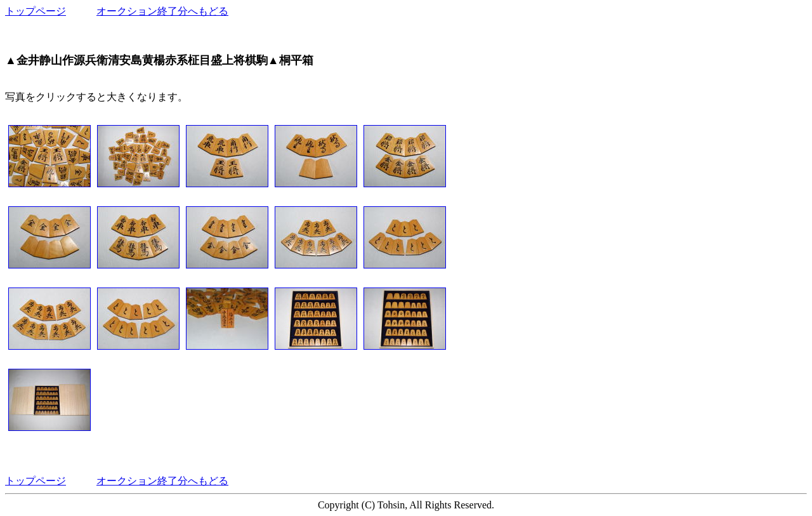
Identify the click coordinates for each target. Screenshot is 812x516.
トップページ (36, 11)
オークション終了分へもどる (162, 11)
